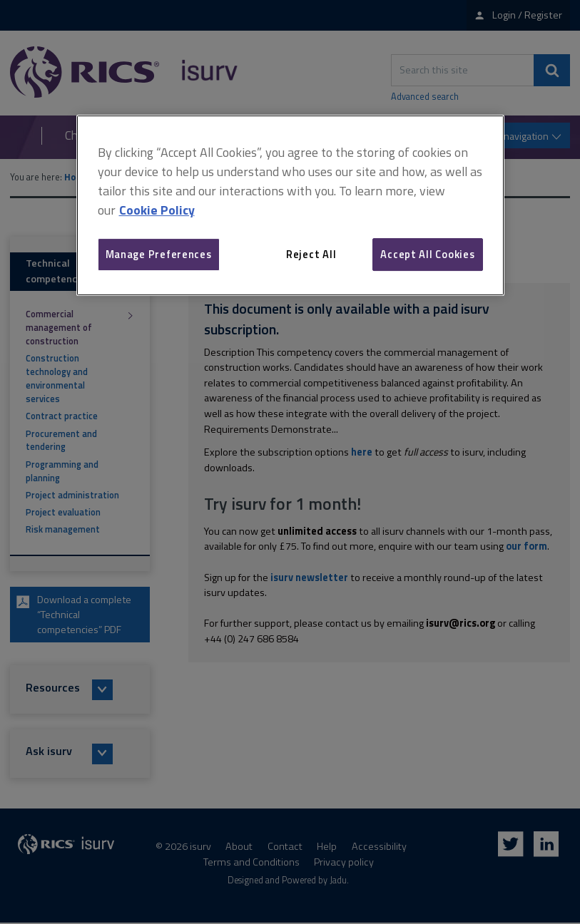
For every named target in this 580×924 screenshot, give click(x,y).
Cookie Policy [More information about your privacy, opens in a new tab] (157, 210)
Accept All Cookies (427, 254)
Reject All (311, 254)
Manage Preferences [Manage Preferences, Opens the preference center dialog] (159, 254)
